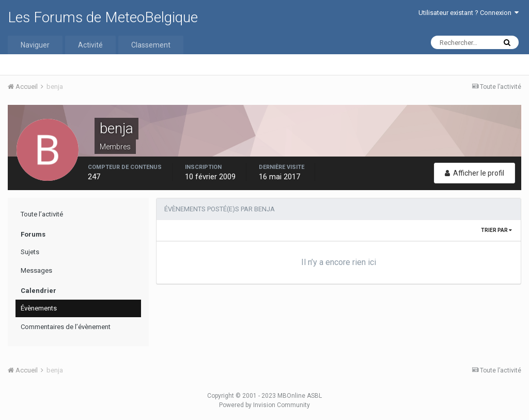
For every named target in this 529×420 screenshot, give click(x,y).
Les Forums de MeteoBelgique (103, 17)
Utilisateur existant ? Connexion (469, 13)
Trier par (496, 230)
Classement (151, 45)
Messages (36, 270)
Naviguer (35, 45)
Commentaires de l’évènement (66, 327)
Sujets (30, 252)
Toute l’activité (42, 214)
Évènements (39, 308)
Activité (90, 45)
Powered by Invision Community (264, 405)
